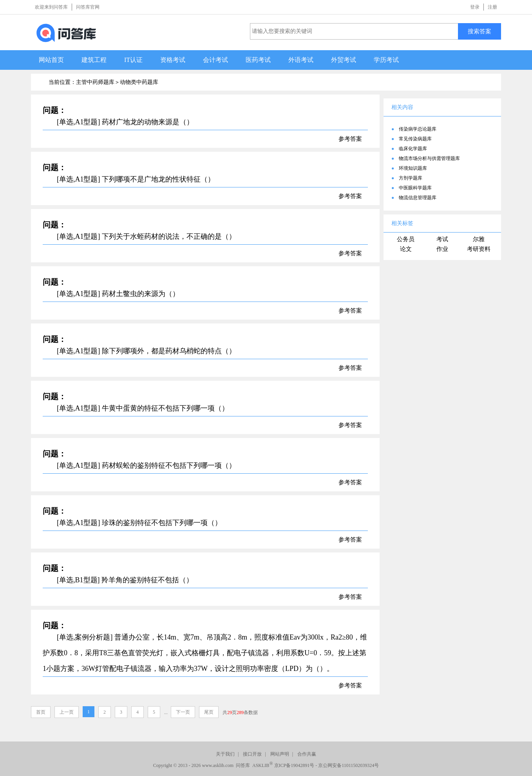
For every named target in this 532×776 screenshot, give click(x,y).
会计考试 (215, 60)
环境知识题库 (413, 168)
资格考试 (173, 60)
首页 (41, 712)
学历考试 (386, 60)
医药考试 (258, 60)
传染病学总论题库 (418, 129)
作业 (442, 249)
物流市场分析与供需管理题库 (429, 158)
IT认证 (133, 60)
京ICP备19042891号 (294, 765)
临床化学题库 (413, 149)
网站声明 (280, 754)
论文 (406, 249)
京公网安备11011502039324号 (348, 765)
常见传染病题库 (415, 139)
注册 (492, 7)
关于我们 (225, 754)
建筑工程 (94, 60)
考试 (442, 239)
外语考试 (301, 60)
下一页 (183, 712)
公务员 (406, 239)
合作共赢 (307, 754)
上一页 (67, 712)
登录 (475, 7)
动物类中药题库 (139, 82)
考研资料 (479, 249)
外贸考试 (344, 60)
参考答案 (350, 139)
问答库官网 (88, 7)
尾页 (209, 712)
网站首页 (51, 60)
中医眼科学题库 (415, 188)
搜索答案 (480, 31)
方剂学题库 (411, 178)
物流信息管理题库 (418, 198)
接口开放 (252, 754)
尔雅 (479, 239)
